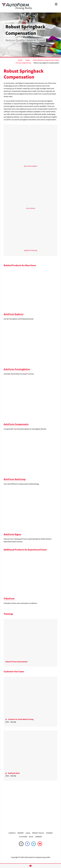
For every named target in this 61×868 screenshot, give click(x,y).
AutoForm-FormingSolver (17, 369)
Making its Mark (14, 773)
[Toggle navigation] (56, 4)
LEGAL (28, 833)
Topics (28, 60)
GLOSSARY (23, 837)
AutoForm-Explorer (14, 314)
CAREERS (38, 837)
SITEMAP (49, 833)
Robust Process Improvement (16, 662)
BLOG (31, 837)
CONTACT (12, 833)
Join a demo (31, 208)
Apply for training (31, 250)
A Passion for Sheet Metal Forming (21, 719)
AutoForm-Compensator (16, 424)
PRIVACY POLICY (38, 833)
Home (20, 60)
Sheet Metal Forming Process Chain (46, 60)
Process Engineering (23, 63)
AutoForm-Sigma (12, 534)
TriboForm (9, 598)
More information (31, 166)
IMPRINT (21, 833)
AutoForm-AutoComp (15, 479)
